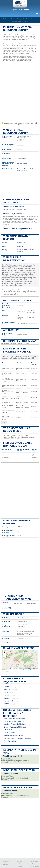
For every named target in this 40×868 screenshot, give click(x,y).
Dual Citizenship (10, 741)
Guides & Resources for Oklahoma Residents (17, 713)
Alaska (6, 864)
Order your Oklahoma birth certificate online (25, 170)
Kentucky (20, 861)
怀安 (9, 608)
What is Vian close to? (19, 648)
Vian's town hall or (22, 293)
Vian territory (13, 614)
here (20, 125)
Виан (35, 603)
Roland (7, 687)
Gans (6, 695)
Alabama (6, 861)
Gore (6, 692)
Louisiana (20, 864)
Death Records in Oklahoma (14, 721)
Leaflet (12, 669)
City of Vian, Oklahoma (20, 10)
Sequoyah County (16, 19)
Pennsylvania (34, 867)
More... (4, 423)
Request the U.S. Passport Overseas (17, 738)
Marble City (8, 698)
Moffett (6, 704)
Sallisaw (7, 684)
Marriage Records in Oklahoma (15, 724)
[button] (4, 652)
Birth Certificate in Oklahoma (14, 718)
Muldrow (7, 690)
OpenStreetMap (27, 669)
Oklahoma (6, 19)
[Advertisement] (20, 92)
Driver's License (10, 733)
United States (21, 242)
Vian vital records (22, 164)
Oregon (34, 864)
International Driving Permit (14, 736)
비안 (21, 603)
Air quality (11, 330)
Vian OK (26, 19)
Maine (20, 867)
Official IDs (8, 730)
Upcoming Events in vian (20, 341)
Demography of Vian (17, 301)
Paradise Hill (9, 701)
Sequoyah (20, 250)
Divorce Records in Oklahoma (15, 727)
